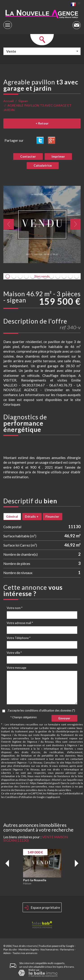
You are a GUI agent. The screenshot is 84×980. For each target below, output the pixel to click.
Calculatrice (43, 165)
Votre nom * (15, 608)
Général (12, 516)
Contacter (28, 156)
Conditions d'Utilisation (19, 797)
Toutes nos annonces (25, 953)
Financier (52, 516)
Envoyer (64, 718)
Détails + (32, 516)
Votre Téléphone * (19, 638)
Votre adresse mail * (20, 623)
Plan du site (10, 949)
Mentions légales (29, 949)
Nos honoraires (50, 949)
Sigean (23, 101)
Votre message (16, 668)
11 (70, 276)
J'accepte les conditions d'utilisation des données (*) (41, 710)
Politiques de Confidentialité (63, 793)
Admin (7, 953)
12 (77, 276)
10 (64, 276)
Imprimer (58, 156)
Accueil (9, 101)
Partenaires (67, 949)
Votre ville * (14, 653)
